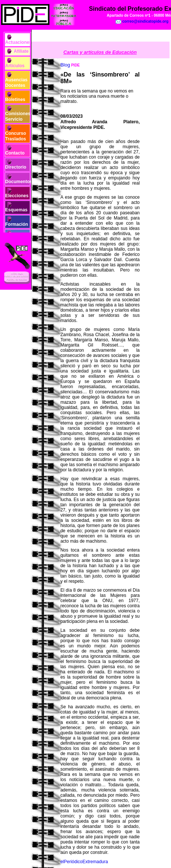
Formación (17, 224)
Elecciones (17, 196)
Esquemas (16, 210)
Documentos (19, 182)
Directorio (16, 167)
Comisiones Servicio (18, 116)
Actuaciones (18, 42)
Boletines (15, 100)
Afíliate (21, 51)
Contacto (15, 153)
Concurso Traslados (16, 136)
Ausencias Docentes (16, 82)
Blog (65, 65)
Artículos (15, 66)
